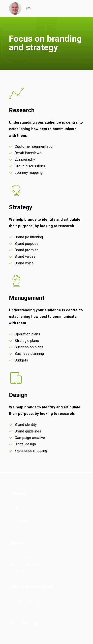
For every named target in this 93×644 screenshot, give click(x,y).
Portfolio (22, 521)
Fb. (12, 623)
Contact (21, 528)
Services (22, 515)
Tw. (24, 623)
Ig (35, 623)
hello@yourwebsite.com (29, 602)
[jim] (20, 8)
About (20, 508)
